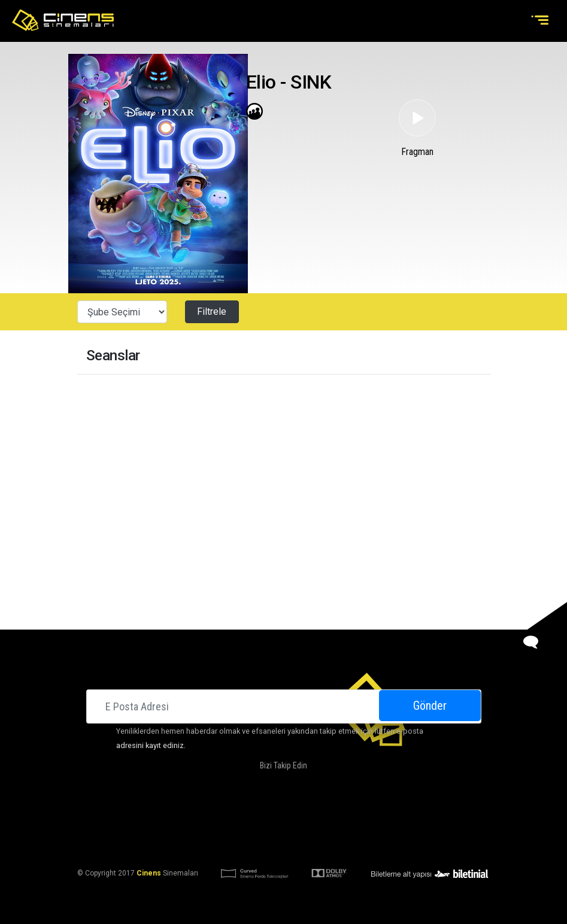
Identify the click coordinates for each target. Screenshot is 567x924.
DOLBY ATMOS (259, 815)
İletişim (379, 815)
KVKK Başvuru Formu (320, 844)
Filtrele (212, 311)
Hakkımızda (207, 815)
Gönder (430, 706)
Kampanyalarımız (324, 815)
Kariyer (416, 815)
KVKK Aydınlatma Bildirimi (225, 844)
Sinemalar (157, 815)
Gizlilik (379, 844)
